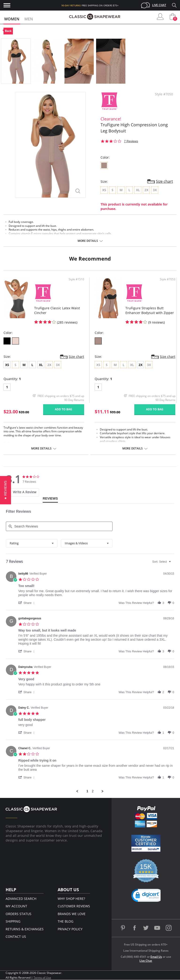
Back (8, 31)
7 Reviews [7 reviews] (131, 141)
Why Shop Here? (71, 899)
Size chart (164, 181)
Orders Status (19, 914)
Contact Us (16, 937)
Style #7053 (168, 279)
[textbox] (173, 564)
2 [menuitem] (93, 791)
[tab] (21, 492)
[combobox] (32, 543)
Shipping (13, 921)
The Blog (66, 921)
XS (7, 365)
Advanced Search (21, 899)
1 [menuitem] (87, 791)
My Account (16, 906)
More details (88, 241)
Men (29, 19)
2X (141, 365)
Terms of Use (42, 978)
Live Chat (159, 5)
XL (41, 365)
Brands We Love (72, 914)
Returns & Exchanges (25, 929)
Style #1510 (76, 279)
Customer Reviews (74, 906)
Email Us (156, 957)
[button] (27, 603)
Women (12, 19)
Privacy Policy (70, 929)
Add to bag (64, 409)
